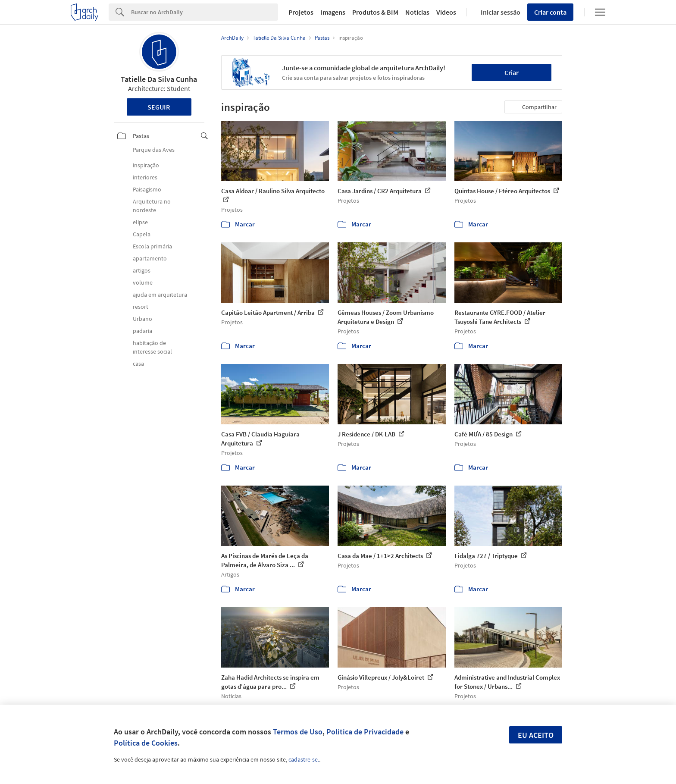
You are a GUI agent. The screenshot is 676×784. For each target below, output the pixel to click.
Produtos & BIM (375, 12)
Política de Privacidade (365, 732)
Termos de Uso (298, 732)
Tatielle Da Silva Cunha (159, 79)
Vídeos (446, 12)
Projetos (301, 12)
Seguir (159, 107)
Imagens (333, 12)
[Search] (205, 12)
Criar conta (550, 12)
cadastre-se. (304, 759)
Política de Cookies (146, 743)
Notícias (417, 12)
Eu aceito (536, 735)
